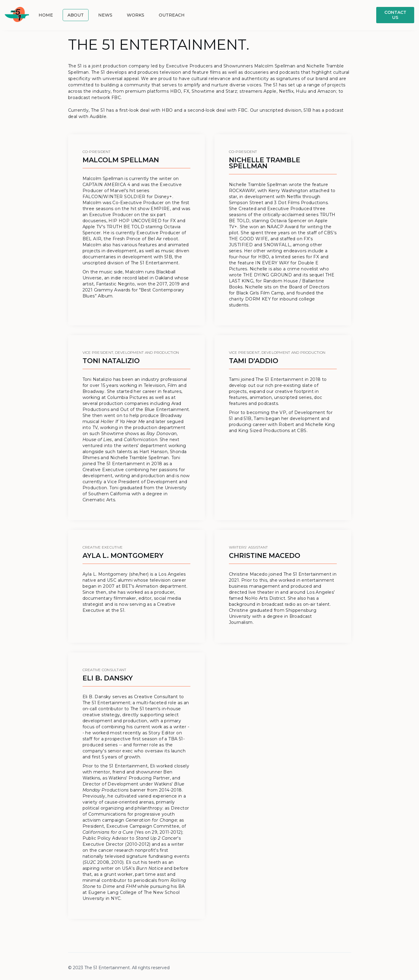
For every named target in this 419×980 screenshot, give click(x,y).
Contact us (395, 15)
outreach (172, 15)
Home (46, 15)
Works (136, 15)
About (76, 15)
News (105, 15)
